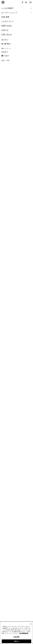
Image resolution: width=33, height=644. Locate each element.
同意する (16, 641)
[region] (16, 633)
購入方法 (25, 456)
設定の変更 (17, 637)
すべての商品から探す (17, 433)
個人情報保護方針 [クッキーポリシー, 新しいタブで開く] (24, 633)
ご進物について (25, 484)
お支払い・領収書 (25, 462)
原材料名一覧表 (25, 490)
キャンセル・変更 (9, 468)
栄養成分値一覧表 (9, 490)
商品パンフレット (9, 484)
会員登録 (9, 456)
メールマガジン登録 (17, 272)
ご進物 (9, 462)
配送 (25, 468)
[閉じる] (31, 624)
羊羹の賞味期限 (9, 496)
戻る (3, 11)
